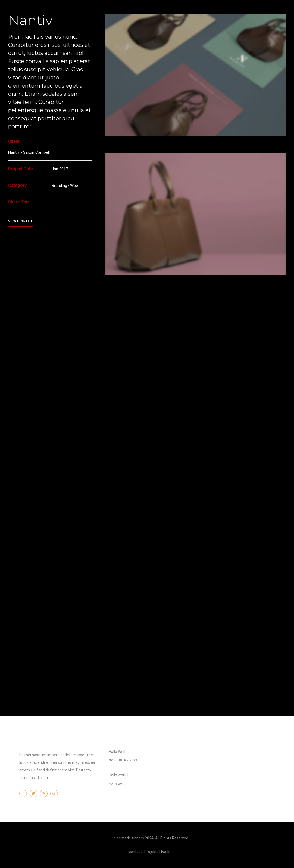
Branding (59, 186)
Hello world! (118, 775)
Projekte (151, 852)
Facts (166, 852)
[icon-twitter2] (35, 793)
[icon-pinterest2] (45, 793)
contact (135, 852)
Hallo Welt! (118, 752)
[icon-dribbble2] (55, 793)
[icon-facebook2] (24, 793)
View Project (20, 221)
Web (74, 186)
